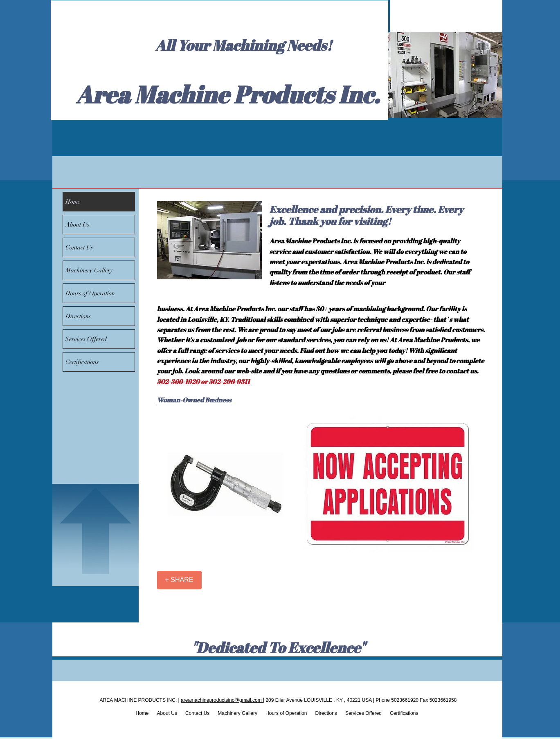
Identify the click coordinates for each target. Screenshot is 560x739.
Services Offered (86, 339)
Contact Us (79, 247)
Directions (78, 316)
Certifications (82, 362)
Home (73, 202)
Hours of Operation (90, 293)
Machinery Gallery (89, 270)
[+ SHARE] (179, 580)
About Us (77, 225)
